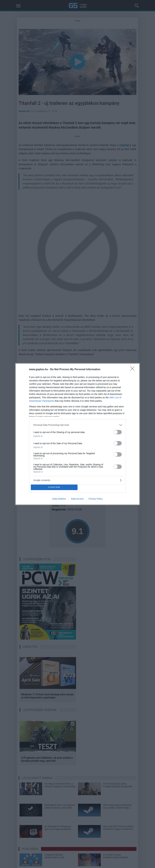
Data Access (77, 499)
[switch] (118, 432)
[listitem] (77, 425)
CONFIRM (54, 487)
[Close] (133, 370)
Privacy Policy (96, 499)
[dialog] (77, 434)
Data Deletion (59, 499)
